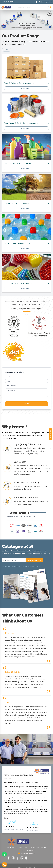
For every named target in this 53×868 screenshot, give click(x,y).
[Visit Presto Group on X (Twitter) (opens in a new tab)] (13, 858)
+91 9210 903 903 (8, 2)
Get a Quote (51, 434)
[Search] (45, 7)
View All (7, 50)
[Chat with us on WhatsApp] (4, 854)
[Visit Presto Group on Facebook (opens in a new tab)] (9, 858)
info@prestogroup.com (44, 2)
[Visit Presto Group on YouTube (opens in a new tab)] (26, 858)
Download (34, 560)
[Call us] (4, 865)
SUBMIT (26, 404)
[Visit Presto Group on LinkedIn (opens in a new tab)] (22, 858)
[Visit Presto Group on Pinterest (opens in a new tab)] (18, 858)
